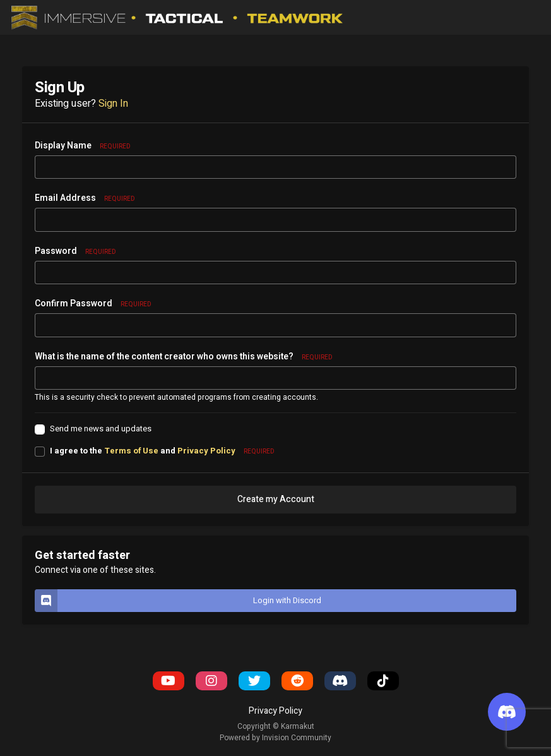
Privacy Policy (206, 451)
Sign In (113, 104)
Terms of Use (131, 451)
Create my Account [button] (276, 499)
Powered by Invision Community (275, 738)
